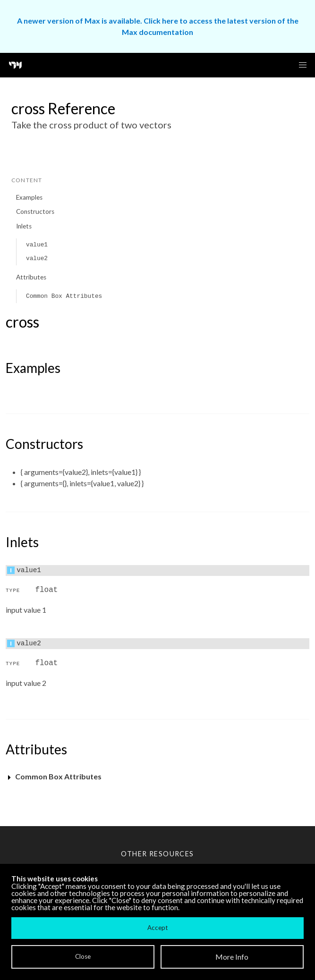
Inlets (24, 226)
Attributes (31, 277)
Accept (157, 928)
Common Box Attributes (64, 296)
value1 (37, 245)
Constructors (35, 211)
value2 (37, 258)
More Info (232, 957)
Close (83, 956)
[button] (303, 65)
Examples (29, 197)
